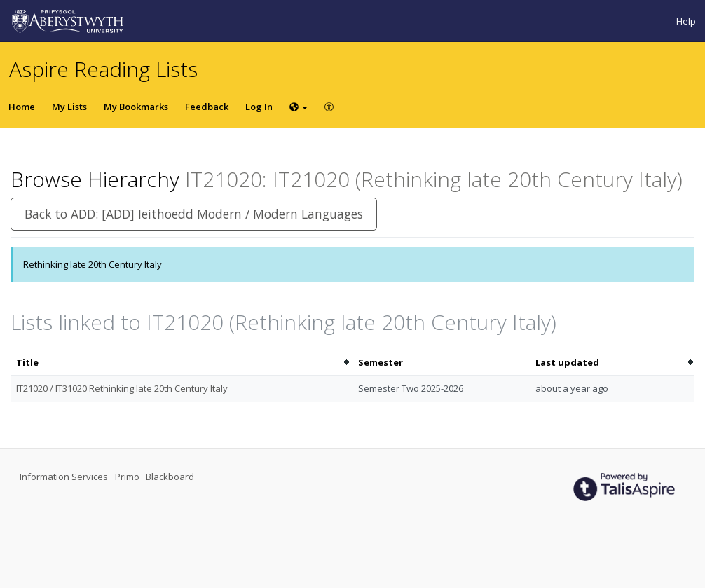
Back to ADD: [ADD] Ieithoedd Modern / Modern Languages (194, 214)
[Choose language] (299, 107)
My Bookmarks (136, 107)
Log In (259, 107)
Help (686, 21)
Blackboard (170, 477)
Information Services (65, 477)
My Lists (69, 107)
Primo (128, 477)
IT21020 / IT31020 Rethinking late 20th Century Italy (122, 388)
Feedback (207, 107)
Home (22, 107)
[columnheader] (182, 363)
